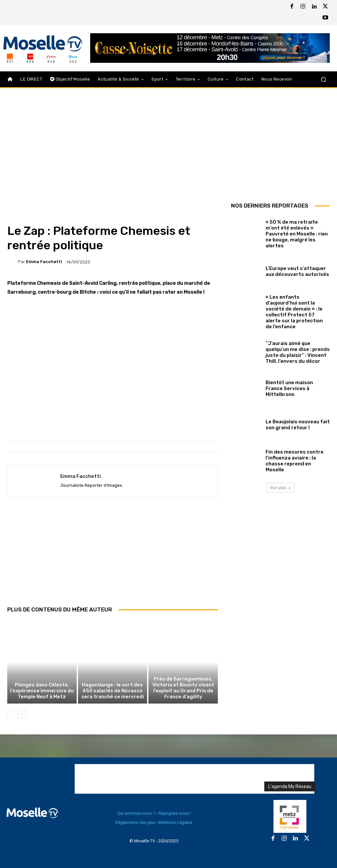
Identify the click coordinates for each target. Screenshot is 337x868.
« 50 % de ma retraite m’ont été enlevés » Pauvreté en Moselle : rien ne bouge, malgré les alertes (297, 234)
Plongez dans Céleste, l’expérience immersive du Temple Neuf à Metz (42, 691)
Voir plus (280, 488)
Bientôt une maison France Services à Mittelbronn (289, 388)
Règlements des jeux (135, 822)
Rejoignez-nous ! (175, 813)
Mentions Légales (175, 822)
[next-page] (22, 714)
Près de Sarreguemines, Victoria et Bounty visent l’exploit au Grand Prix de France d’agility (183, 688)
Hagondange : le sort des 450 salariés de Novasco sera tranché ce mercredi (113, 691)
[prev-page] (11, 714)
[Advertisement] (113, 558)
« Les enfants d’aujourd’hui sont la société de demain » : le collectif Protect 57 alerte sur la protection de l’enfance (294, 312)
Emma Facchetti (44, 262)
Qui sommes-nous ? (136, 813)
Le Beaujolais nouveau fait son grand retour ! (298, 425)
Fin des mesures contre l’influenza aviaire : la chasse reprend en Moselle (295, 461)
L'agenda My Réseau (290, 786)
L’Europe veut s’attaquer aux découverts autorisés (297, 271)
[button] (323, 79)
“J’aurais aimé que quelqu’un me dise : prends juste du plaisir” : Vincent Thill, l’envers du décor (298, 352)
